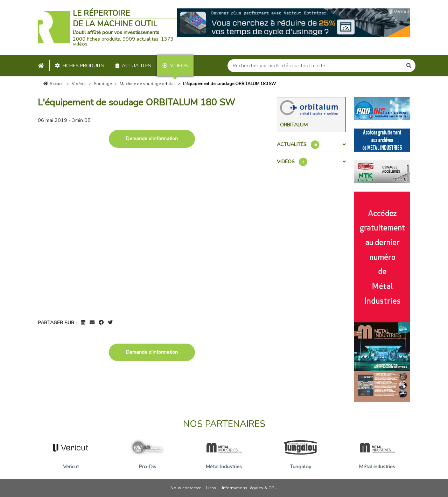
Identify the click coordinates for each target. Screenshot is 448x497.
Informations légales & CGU (250, 488)
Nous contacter (185, 488)
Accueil (54, 84)
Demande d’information (152, 139)
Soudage (103, 84)
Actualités (134, 66)
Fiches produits (80, 66)
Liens (211, 488)
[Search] (315, 66)
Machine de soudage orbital (147, 84)
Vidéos (175, 66)
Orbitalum (294, 125)
